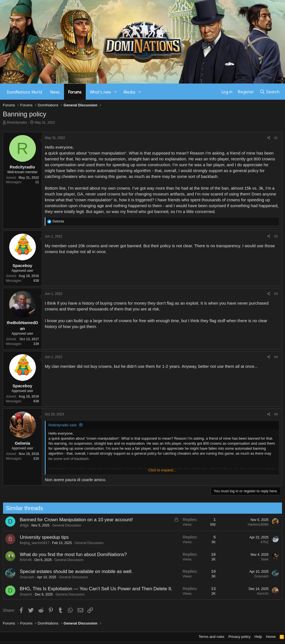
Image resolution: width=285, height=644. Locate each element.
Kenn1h (260, 594)
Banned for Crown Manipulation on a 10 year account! (73, 520)
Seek (262, 559)
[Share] (269, 138)
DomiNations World (24, 92)
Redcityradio (17, 122)
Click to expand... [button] (162, 470)
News (55, 92)
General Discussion (64, 525)
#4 (276, 357)
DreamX (23, 594)
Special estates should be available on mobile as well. (73, 571)
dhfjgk (21, 525)
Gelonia (22, 443)
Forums (75, 92)
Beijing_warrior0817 (32, 543)
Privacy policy (239, 637)
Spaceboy (22, 265)
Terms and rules (212, 637)
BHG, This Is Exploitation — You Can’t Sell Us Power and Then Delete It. (93, 589)
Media (129, 92)
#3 (276, 294)
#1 (276, 138)
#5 (276, 414)
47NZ (262, 542)
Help (258, 637)
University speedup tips (41, 537)
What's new (100, 92)
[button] (116, 92)
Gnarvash (24, 577)
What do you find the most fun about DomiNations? (71, 554)
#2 (276, 236)
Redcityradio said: (63, 425)
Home (271, 637)
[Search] (270, 92)
